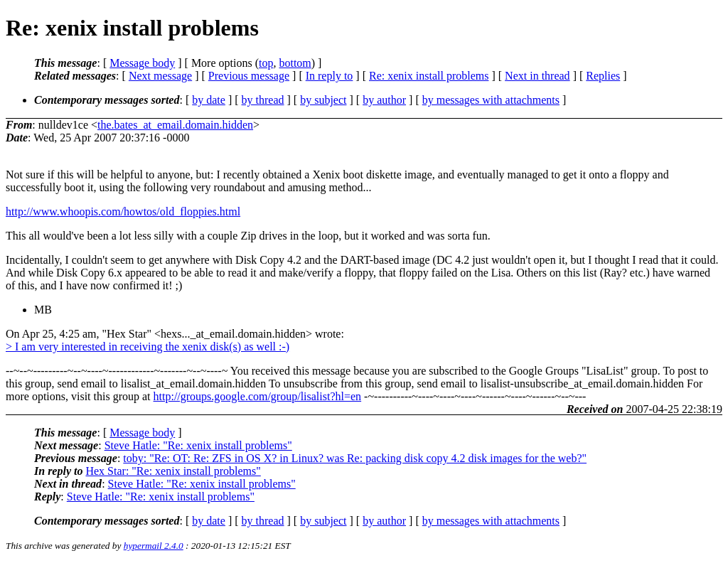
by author (384, 100)
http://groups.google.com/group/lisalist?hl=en (258, 396)
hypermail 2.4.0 (154, 546)
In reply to (330, 76)
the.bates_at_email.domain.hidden (175, 125)
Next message (160, 76)
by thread (263, 100)
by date (209, 100)
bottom (295, 63)
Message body (142, 63)
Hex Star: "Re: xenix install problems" (173, 471)
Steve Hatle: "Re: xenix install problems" (198, 445)
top (266, 63)
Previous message (249, 76)
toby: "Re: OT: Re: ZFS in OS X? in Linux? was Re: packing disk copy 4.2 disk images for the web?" (355, 458)
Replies (603, 76)
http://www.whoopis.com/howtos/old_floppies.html (123, 211)
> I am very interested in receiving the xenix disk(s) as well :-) (148, 347)
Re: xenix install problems (429, 76)
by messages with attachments (491, 100)
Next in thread (537, 76)
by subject (323, 100)
